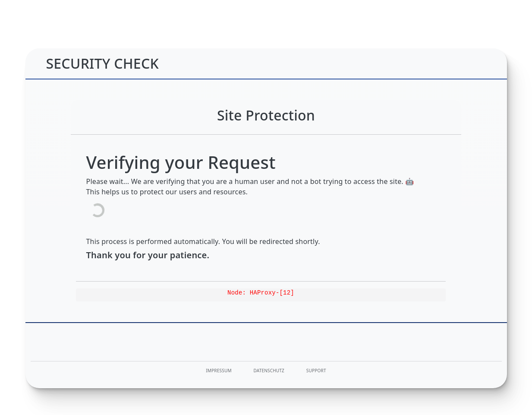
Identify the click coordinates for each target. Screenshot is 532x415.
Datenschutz (269, 371)
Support (316, 371)
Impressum (219, 371)
